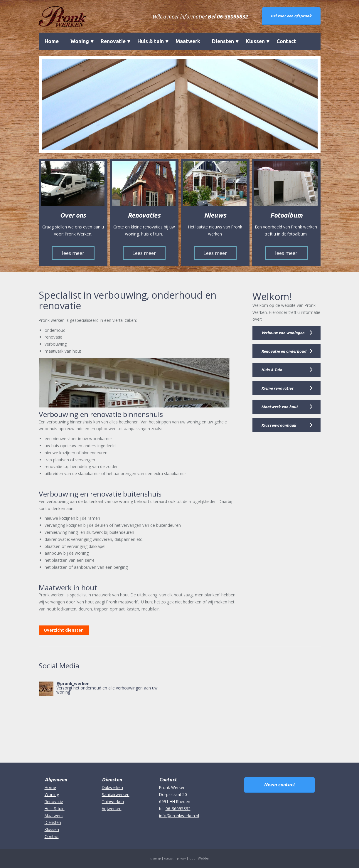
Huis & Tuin (272, 370)
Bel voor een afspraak (291, 16)
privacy (181, 859)
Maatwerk (188, 41)
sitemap (155, 859)
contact (169, 859)
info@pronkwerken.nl (179, 816)
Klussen (255, 41)
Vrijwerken (112, 809)
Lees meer (144, 253)
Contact (286, 41)
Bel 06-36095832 (228, 17)
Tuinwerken (113, 801)
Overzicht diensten (64, 630)
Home (52, 41)
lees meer (73, 253)
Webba (203, 858)
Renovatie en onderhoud (284, 351)
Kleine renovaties (277, 388)
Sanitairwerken (116, 794)
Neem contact (279, 785)
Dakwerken (112, 787)
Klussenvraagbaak (279, 425)
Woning (80, 41)
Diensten (223, 41)
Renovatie (113, 41)
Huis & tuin (151, 41)
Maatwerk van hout (280, 407)
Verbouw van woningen (283, 333)
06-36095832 (178, 809)
